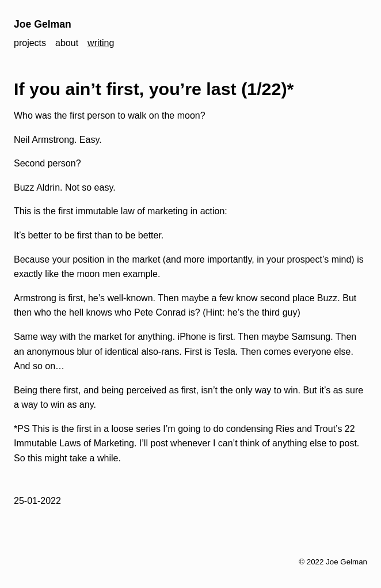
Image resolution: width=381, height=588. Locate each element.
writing (101, 43)
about (67, 43)
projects (30, 43)
